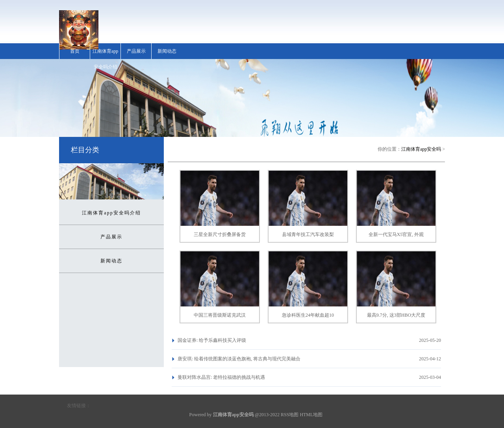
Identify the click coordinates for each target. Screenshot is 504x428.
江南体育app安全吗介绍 (105, 59)
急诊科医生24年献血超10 (308, 315)
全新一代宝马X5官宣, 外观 (396, 234)
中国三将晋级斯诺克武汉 (220, 315)
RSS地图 (290, 415)
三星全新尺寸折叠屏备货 (220, 234)
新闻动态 (167, 51)
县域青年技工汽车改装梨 (308, 234)
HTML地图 (311, 415)
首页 (75, 51)
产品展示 (136, 51)
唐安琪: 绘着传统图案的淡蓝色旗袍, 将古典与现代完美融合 (239, 359)
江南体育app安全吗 (421, 149)
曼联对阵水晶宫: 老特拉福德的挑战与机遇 (221, 377)
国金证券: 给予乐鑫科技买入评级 (212, 340)
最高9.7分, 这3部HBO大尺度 (396, 315)
